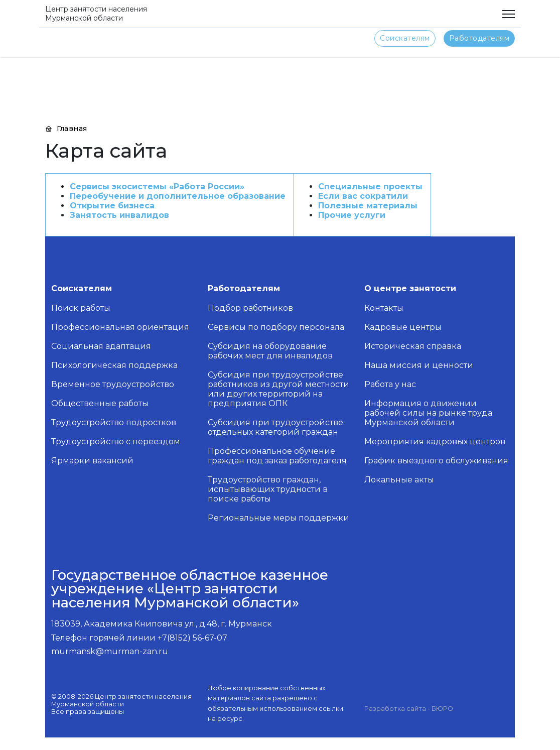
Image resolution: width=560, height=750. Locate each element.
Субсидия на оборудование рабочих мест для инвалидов (270, 351)
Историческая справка (413, 346)
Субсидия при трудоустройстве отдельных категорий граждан (275, 427)
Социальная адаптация (101, 346)
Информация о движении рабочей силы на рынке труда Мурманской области (428, 413)
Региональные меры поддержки (278, 518)
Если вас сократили (363, 196)
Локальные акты (399, 480)
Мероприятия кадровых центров (435, 442)
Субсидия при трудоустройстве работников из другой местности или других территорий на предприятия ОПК (278, 389)
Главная (66, 129)
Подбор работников (250, 308)
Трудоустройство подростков (114, 422)
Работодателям (479, 38)
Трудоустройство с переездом (116, 442)
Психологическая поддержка (114, 365)
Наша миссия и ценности (419, 365)
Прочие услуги (352, 215)
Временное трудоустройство (113, 384)
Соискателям (405, 38)
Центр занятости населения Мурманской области (96, 14)
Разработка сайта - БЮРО (409, 709)
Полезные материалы (368, 206)
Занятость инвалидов (119, 215)
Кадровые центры (403, 327)
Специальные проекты (370, 186)
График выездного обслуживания (436, 461)
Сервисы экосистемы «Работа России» (157, 186)
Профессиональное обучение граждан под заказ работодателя (277, 456)
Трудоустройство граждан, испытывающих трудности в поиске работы (268, 489)
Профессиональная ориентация (120, 327)
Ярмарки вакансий (92, 461)
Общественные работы (100, 403)
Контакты (384, 308)
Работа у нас (390, 384)
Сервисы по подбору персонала (276, 327)
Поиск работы (81, 308)
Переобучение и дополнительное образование (178, 196)
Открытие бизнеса (112, 206)
